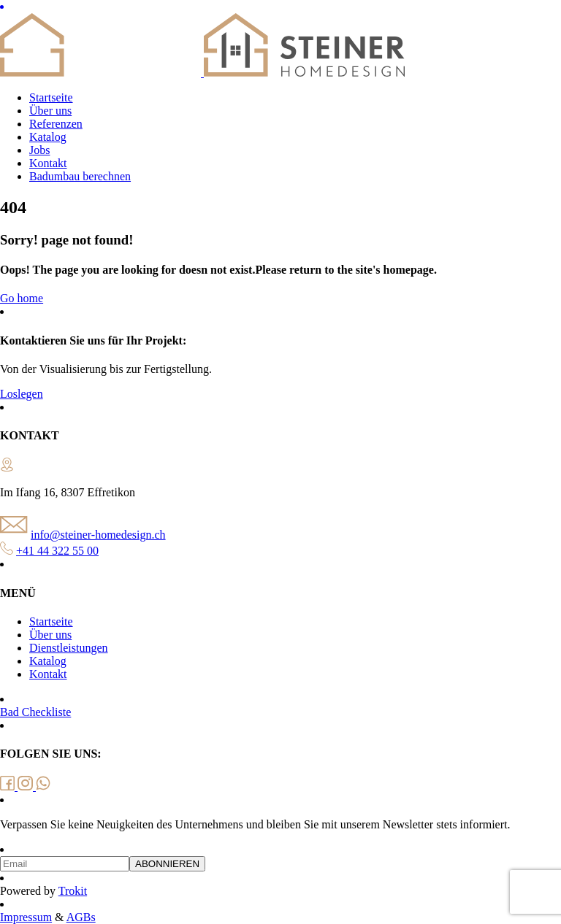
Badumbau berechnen (80, 176)
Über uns (50, 111)
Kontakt (48, 163)
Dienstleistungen (69, 648)
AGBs (81, 917)
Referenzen (56, 124)
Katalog (48, 137)
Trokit (73, 891)
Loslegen (22, 394)
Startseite (51, 97)
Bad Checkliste (35, 712)
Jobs (39, 150)
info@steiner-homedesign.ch (98, 535)
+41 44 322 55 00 (57, 551)
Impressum (26, 917)
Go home (22, 298)
